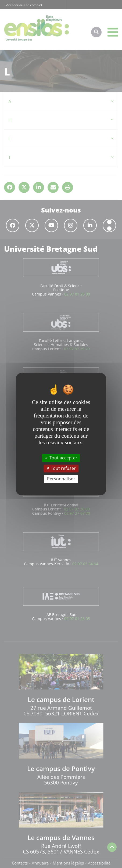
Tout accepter (61, 458)
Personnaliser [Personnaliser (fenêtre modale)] (61, 479)
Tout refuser (61, 469)
